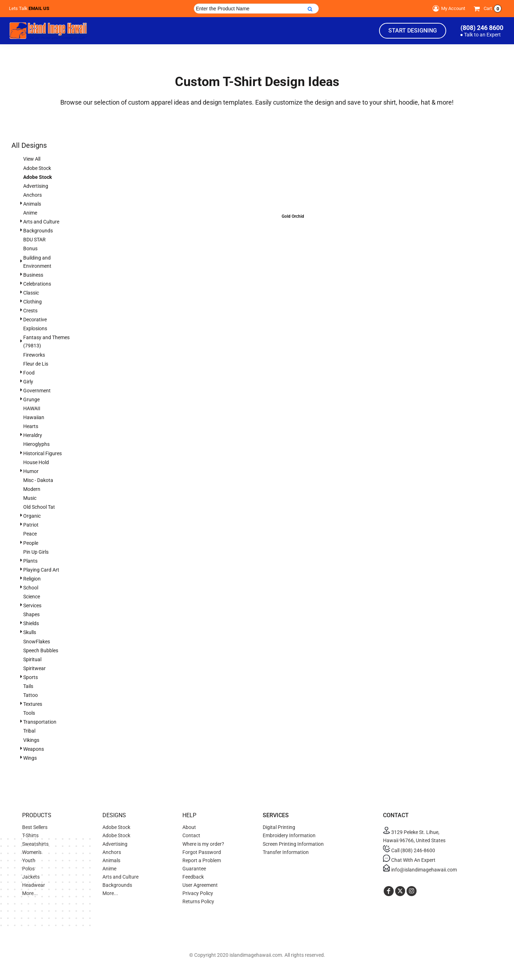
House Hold (36, 462)
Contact (191, 835)
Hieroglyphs (36, 444)
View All (32, 159)
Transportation (40, 722)
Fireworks (34, 355)
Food (29, 373)
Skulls (30, 632)
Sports (31, 677)
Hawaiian (34, 417)
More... (30, 893)
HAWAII (32, 408)
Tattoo (31, 695)
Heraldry (33, 435)
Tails (28, 686)
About (189, 827)
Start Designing (413, 31)
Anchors (32, 195)
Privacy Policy (198, 893)
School (31, 588)
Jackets (31, 877)
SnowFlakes (37, 642)
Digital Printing (279, 827)
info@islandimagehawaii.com (420, 870)
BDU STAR (34, 240)
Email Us (39, 8)
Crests (30, 311)
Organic (32, 516)
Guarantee (194, 869)
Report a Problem (202, 860)
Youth (29, 860)
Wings (30, 758)
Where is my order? (203, 844)
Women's (32, 852)
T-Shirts (30, 835)
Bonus (30, 248)
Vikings (31, 740)
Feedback (193, 877)
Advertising (36, 186)
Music (30, 498)
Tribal (29, 731)
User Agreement (200, 885)
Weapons (34, 749)
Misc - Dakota (38, 480)
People (31, 543)
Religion (32, 579)
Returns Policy (198, 901)
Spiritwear (34, 668)
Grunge (31, 399)
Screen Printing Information (293, 844)
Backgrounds (38, 231)
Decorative (35, 320)
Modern (32, 489)
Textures (33, 704)
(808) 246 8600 (482, 28)
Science (32, 597)
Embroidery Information (289, 835)
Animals (32, 204)
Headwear (34, 885)
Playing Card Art (41, 570)
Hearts (31, 426)
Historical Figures (42, 453)
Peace (30, 534)
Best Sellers (35, 827)
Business (33, 275)
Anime (30, 213)
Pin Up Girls (36, 552)
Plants (30, 561)
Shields (31, 623)
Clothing (32, 302)
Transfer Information (286, 852)
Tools (29, 713)
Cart (493, 9)
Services (32, 605)
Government (37, 391)
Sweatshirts (35, 844)
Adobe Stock (37, 168)
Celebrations (37, 284)
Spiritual (32, 659)
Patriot (31, 525)
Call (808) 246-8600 (409, 850)
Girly (28, 382)
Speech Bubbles (41, 650)
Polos (28, 869)
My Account (448, 9)
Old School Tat (39, 507)
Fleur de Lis (36, 364)
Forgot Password (202, 852)
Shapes (31, 614)
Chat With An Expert (409, 860)
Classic (31, 293)
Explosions (35, 328)
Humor (31, 471)
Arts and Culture (41, 222)
